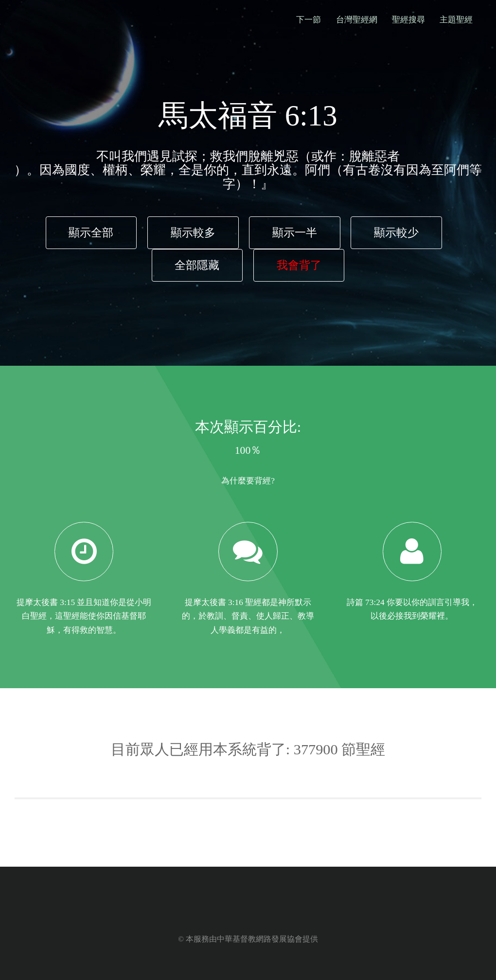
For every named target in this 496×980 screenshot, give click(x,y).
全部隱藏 (197, 265)
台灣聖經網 (357, 20)
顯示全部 (91, 232)
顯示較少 (396, 232)
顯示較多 (193, 232)
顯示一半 (295, 232)
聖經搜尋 (408, 20)
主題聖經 (456, 20)
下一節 (309, 20)
